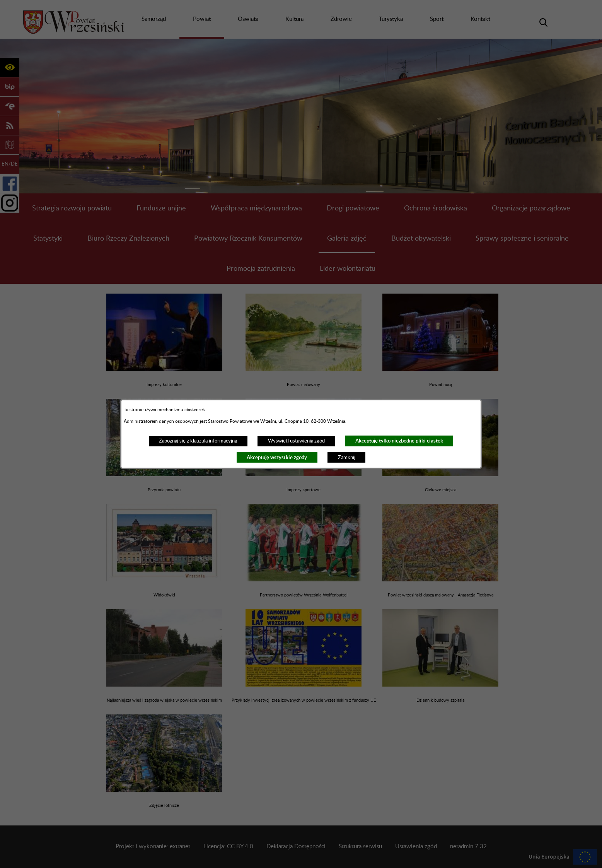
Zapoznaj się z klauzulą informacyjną (198, 441)
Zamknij (347, 458)
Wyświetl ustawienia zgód (296, 441)
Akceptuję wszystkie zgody (277, 457)
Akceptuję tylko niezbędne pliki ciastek (399, 441)
